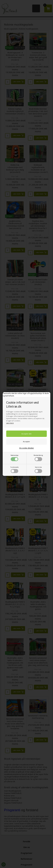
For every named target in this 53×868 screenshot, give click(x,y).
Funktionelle (14, 470)
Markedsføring (38, 458)
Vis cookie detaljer (27, 448)
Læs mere (10, 423)
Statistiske (38, 470)
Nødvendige (14, 458)
